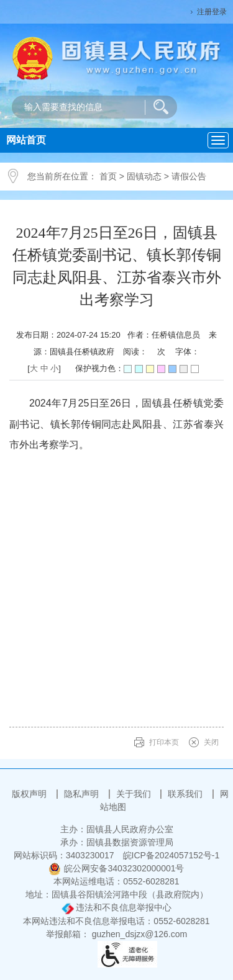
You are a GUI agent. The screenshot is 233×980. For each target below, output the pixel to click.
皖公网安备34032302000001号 (116, 868)
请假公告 (189, 176)
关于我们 (135, 794)
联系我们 (186, 794)
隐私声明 (83, 794)
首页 (108, 176)
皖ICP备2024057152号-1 (171, 855)
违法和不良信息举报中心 (117, 907)
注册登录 (212, 12)
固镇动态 (144, 176)
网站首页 (26, 140)
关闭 (211, 742)
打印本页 (164, 742)
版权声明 (30, 794)
